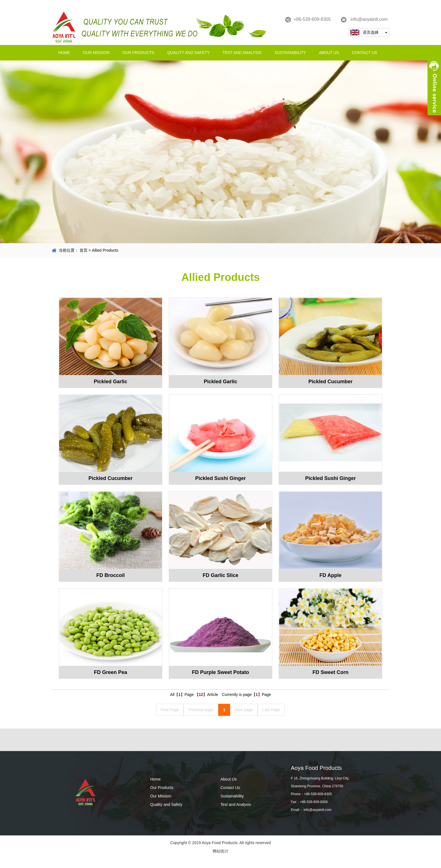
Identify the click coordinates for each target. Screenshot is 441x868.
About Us (329, 53)
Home (64, 53)
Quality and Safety (189, 53)
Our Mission (96, 53)
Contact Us (364, 53)
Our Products (138, 53)
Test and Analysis (242, 53)
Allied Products (105, 250)
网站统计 (220, 851)
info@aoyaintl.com (364, 20)
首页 (84, 250)
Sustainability (290, 53)
